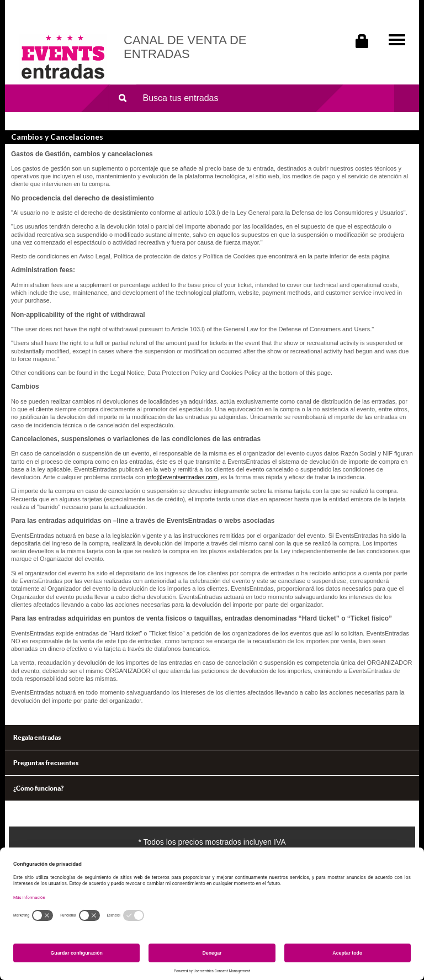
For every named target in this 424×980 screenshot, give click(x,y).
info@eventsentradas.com (182, 477)
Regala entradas (37, 737)
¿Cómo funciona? (38, 788)
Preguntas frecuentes (46, 763)
